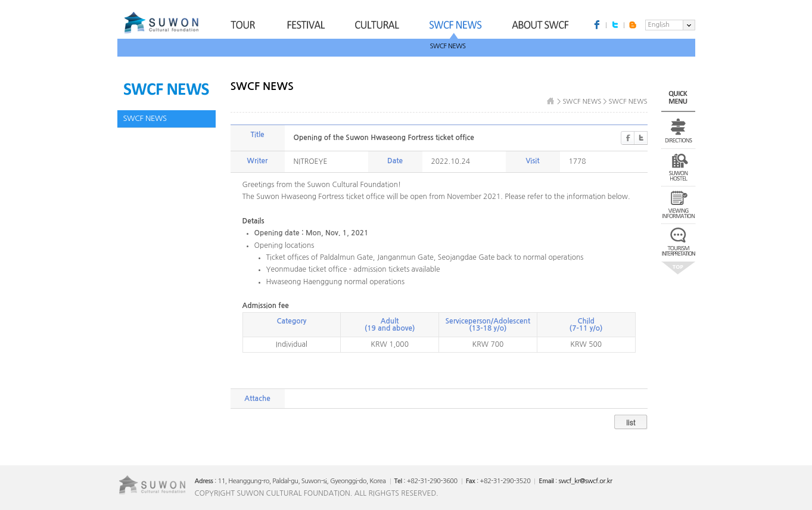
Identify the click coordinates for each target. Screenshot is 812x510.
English (659, 25)
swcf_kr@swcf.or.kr (585, 481)
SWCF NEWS (448, 46)
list (631, 422)
